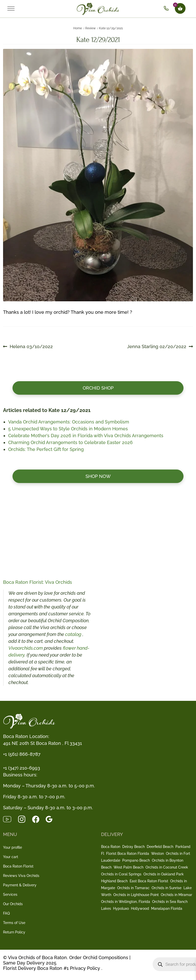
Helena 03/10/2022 (31, 346)
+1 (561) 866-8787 (22, 754)
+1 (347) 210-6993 (22, 768)
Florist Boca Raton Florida (128, 854)
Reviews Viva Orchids (21, 876)
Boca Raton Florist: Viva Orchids (38, 582)
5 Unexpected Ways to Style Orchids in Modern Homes (68, 429)
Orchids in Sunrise (167, 888)
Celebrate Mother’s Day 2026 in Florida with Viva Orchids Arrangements (86, 436)
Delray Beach (133, 847)
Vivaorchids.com (26, 648)
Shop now (98, 476)
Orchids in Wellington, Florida (126, 902)
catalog (74, 634)
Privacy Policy (85, 968)
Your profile (13, 847)
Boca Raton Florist (18, 866)
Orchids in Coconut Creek (167, 867)
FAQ (6, 913)
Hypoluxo (121, 908)
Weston (157, 854)
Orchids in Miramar (176, 895)
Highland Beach (114, 881)
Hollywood (140, 908)
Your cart (11, 857)
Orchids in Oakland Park (164, 874)
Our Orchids (13, 904)
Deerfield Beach (160, 847)
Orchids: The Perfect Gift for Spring (46, 449)
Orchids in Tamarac (133, 888)
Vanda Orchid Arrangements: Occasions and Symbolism (69, 422)
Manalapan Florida (167, 908)
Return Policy (14, 932)
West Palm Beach (128, 867)
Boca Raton (111, 847)
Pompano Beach (136, 860)
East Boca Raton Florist (149, 881)
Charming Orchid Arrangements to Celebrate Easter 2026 (70, 442)
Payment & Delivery (20, 885)
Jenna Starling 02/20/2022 (157, 346)
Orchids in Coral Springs (121, 874)
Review (90, 28)
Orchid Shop (98, 388)
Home (78, 28)
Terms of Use (14, 923)
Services (10, 894)
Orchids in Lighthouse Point (136, 895)
